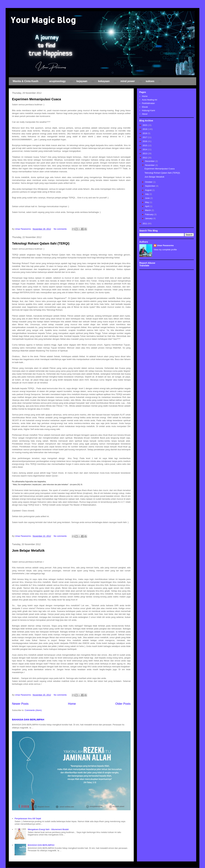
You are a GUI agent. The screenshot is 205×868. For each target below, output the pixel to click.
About (145, 114)
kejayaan (82, 81)
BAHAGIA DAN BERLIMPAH (28, 719)
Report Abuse (147, 263)
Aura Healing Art (150, 100)
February (150, 214)
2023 (145, 125)
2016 (145, 141)
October (149, 182)
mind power (128, 81)
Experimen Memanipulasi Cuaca (37, 99)
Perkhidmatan (148, 103)
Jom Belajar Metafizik (28, 551)
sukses (150, 81)
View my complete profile (165, 250)
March (148, 210)
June (148, 198)
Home (72, 704)
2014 (145, 149)
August (149, 190)
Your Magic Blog (43, 20)
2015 (145, 145)
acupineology (57, 81)
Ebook (145, 107)
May (147, 202)
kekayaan (104, 81)
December (150, 161)
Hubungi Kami (148, 110)
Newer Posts (20, 704)
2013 (145, 153)
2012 (145, 158)
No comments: (61, 229)
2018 (145, 133)
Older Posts (123, 704)
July (147, 194)
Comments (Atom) (33, 710)
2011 (145, 224)
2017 (145, 137)
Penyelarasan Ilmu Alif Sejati (28, 818)
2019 (145, 129)
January (149, 218)
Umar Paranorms (165, 245)
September (150, 186)
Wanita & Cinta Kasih (25, 81)
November (150, 165)
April (148, 206)
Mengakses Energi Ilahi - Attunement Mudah (48, 829)
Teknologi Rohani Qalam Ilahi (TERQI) (41, 243)
